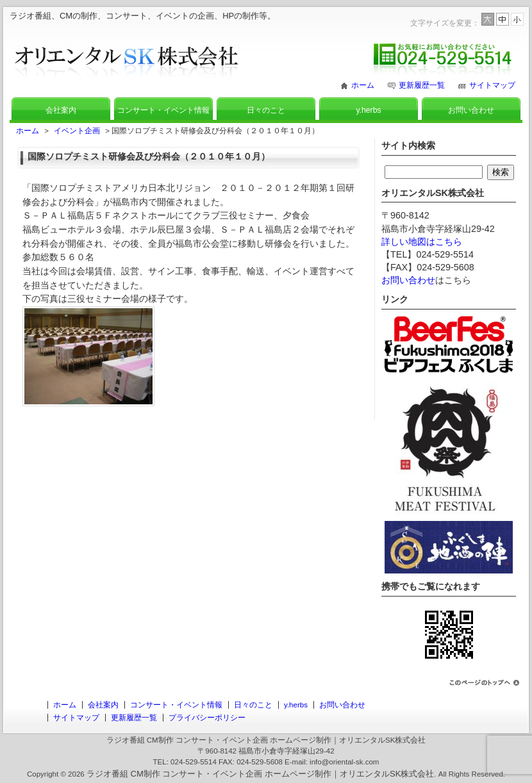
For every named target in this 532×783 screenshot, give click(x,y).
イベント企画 (77, 131)
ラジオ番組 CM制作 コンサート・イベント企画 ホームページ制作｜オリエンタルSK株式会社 (260, 774)
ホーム (363, 85)
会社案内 (61, 110)
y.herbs (368, 110)
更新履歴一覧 (422, 85)
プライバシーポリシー (207, 718)
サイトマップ (492, 85)
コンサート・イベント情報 (163, 110)
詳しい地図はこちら (422, 242)
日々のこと (266, 110)
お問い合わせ (471, 110)
